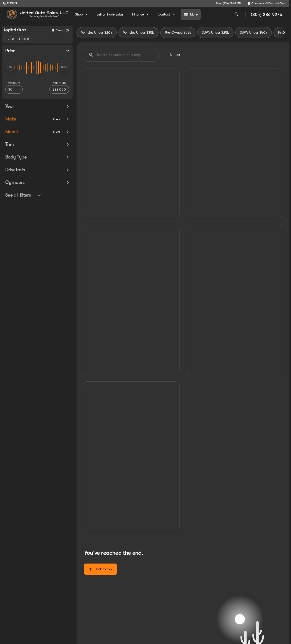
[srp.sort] (175, 55)
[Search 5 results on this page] (121, 55)
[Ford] (10, 39)
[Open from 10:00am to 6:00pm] (267, 3)
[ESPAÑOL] (10, 3)
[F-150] (24, 39)
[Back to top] (100, 569)
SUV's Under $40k (254, 33)
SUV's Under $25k (215, 33)
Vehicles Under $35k (139, 33)
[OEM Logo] (12, 14)
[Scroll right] (284, 33)
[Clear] (57, 119)
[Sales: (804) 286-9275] (228, 3)
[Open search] (237, 14)
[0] (14, 89)
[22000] (59, 89)
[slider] (10, 67)
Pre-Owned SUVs (178, 33)
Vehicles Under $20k (97, 33)
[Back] (60, 30)
